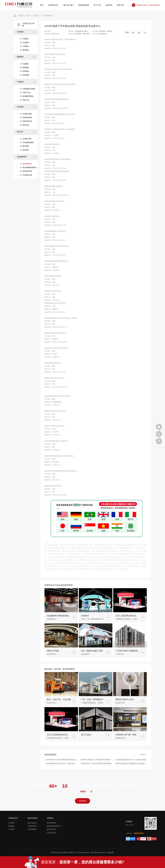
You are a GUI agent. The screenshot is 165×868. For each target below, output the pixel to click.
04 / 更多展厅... (25, 150)
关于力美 (97, 5)
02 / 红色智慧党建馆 (27, 142)
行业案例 (26, 82)
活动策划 (26, 107)
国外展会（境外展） (106, 31)
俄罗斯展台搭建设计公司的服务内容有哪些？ (96, 771)
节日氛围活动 (32, 826)
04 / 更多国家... (25, 75)
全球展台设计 (53, 5)
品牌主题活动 (32, 823)
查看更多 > (143, 766)
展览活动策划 (32, 818)
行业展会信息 (51, 833)
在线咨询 (82, 801)
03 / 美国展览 (24, 71)
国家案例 (26, 57)
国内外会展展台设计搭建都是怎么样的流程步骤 (131, 775)
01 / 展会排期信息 (26, 164)
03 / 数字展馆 (24, 146)
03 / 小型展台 (24, 46)
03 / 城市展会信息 (26, 171)
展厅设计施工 (69, 5)
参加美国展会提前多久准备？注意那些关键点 (131, 771)
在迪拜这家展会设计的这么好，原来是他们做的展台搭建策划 (61, 775)
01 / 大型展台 (24, 39)
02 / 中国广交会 (25, 92)
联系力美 (120, 5)
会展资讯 (109, 5)
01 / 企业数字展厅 (26, 139)
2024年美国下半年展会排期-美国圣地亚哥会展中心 (61, 771)
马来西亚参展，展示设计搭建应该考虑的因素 (96, 775)
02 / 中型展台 (24, 43)
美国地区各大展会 (82, 31)
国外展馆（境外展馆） (83, 34)
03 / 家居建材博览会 (27, 96)
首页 (42, 5)
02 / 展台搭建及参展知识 (28, 167)
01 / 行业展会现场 (26, 114)
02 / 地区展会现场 (26, 117)
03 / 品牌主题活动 (26, 121)
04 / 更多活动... (25, 125)
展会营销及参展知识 (54, 826)
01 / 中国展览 (24, 64)
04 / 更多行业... (25, 100)
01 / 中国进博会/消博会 (28, 89)
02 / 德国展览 (24, 68)
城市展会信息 (51, 829)
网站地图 (110, 853)
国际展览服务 (84, 5)
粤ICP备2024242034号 (99, 853)
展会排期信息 (47, 16)
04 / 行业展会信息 (26, 175)
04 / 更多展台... (25, 50)
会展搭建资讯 (26, 157)
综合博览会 (103, 34)
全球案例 (26, 32)
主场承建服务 (32, 829)
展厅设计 (26, 132)
